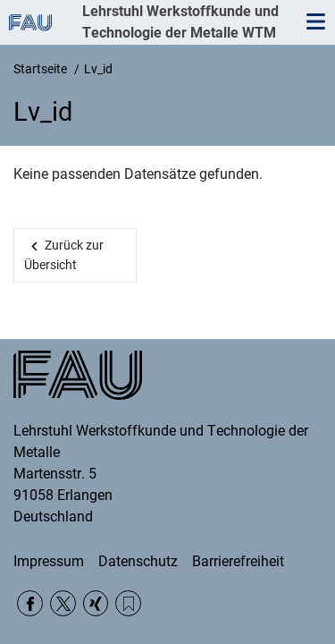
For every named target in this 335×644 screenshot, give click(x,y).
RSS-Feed (128, 603)
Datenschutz (138, 561)
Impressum (49, 561)
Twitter (63, 603)
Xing (96, 603)
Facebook (30, 603)
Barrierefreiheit (238, 561)
